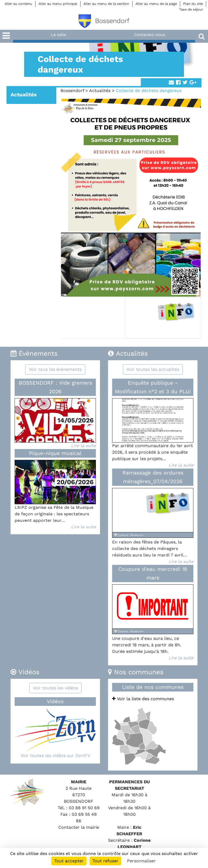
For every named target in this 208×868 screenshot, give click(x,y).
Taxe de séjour (191, 9)
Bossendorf (72, 91)
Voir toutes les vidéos (55, 688)
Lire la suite (83, 446)
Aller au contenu (18, 4)
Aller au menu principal (58, 4)
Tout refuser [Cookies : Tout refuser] (105, 861)
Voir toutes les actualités (153, 369)
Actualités (100, 91)
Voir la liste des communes (143, 699)
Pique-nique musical (55, 453)
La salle (59, 35)
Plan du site (193, 4)
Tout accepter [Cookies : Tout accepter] (69, 861)
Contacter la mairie (79, 827)
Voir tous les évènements (55, 369)
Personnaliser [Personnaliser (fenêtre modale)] (141, 861)
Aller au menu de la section (106, 4)
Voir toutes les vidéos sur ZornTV (55, 756)
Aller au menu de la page (156, 4)
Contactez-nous (150, 35)
